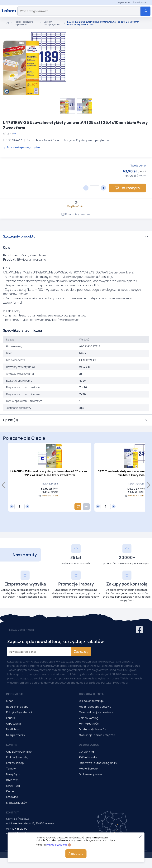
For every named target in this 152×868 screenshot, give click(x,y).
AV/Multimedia (88, 757)
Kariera (11, 718)
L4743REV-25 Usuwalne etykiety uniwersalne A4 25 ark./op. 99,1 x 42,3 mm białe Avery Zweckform (50, 473)
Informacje (15, 694)
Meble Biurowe (88, 768)
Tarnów (11, 768)
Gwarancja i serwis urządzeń (97, 735)
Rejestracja (139, 2)
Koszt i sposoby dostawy (95, 707)
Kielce (10, 791)
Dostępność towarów (93, 729)
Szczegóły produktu (19, 236)
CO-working (86, 752)
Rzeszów (12, 780)
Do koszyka (127, 188)
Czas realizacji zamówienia (96, 712)
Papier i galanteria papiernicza (24, 23)
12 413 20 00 (19, 829)
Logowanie (123, 2)
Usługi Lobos (89, 745)
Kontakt (13, 745)
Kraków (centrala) (17, 757)
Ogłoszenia (13, 723)
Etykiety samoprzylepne (52, 23)
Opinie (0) (10, 420)
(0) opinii (9, 134)
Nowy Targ (13, 786)
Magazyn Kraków (17, 803)
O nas (10, 701)
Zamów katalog (89, 718)
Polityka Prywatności (19, 712)
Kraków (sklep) (15, 763)
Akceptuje (76, 854)
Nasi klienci (13, 729)
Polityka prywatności (57, 845)
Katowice (12, 797)
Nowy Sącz (13, 774)
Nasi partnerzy (15, 735)
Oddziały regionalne (19, 752)
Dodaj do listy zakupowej (76, 214)
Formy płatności (89, 723)
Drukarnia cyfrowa (90, 774)
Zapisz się (81, 652)
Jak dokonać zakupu (92, 701)
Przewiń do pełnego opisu (21, 147)
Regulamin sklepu (17, 707)
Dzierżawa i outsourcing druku (98, 763)
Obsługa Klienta (91, 694)
